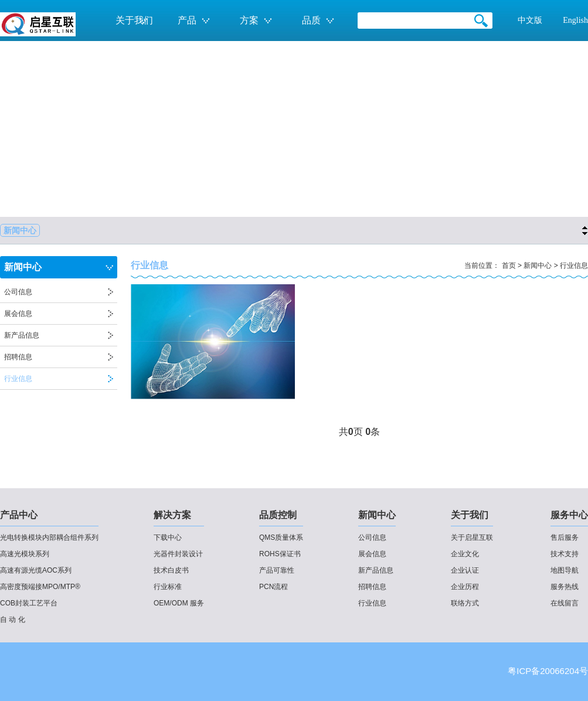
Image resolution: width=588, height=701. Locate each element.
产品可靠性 (277, 570)
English (575, 20)
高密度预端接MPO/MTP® (40, 587)
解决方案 (172, 515)
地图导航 (565, 570)
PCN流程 (273, 587)
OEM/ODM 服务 (179, 603)
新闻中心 (20, 230)
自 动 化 (13, 620)
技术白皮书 (171, 570)
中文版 (530, 20)
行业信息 (18, 379)
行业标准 (168, 587)
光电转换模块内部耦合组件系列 (49, 537)
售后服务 (565, 537)
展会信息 (18, 314)
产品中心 (19, 515)
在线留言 (565, 603)
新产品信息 (22, 335)
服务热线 (565, 587)
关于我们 (470, 515)
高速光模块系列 (25, 554)
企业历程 (465, 587)
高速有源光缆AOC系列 (36, 570)
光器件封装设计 (178, 554)
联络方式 (465, 603)
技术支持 (565, 554)
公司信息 (18, 292)
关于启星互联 (472, 537)
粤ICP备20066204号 (548, 671)
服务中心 (569, 515)
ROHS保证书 (280, 554)
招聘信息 (18, 357)
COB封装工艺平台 (29, 603)
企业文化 (465, 554)
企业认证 (465, 570)
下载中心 (168, 537)
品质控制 (278, 515)
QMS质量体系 (281, 537)
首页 (509, 266)
